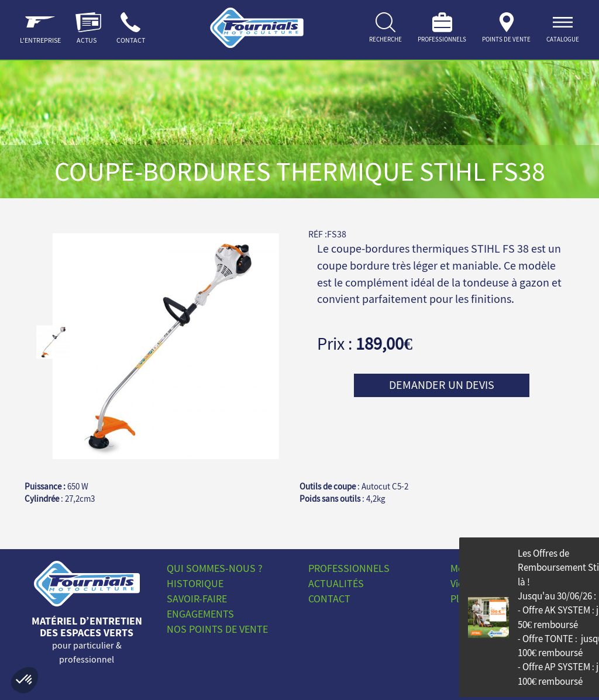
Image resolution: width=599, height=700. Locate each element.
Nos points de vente (217, 629)
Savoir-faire (197, 599)
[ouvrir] (563, 30)
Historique (195, 583)
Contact (329, 599)
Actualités (336, 583)
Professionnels (349, 568)
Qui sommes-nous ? (215, 568)
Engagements (200, 614)
